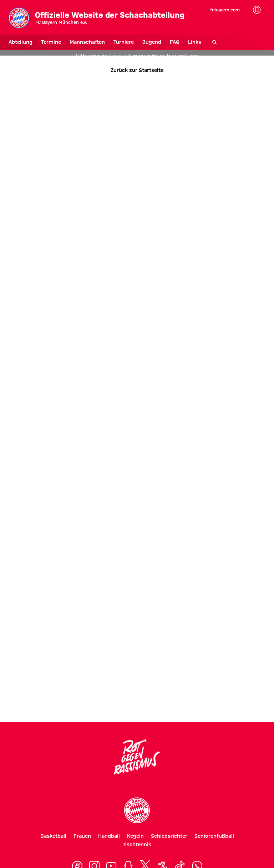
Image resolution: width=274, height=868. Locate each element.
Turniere (124, 42)
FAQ (175, 42)
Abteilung (21, 42)
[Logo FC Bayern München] (137, 810)
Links (195, 42)
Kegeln (135, 836)
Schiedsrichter (169, 836)
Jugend (152, 42)
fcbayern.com (225, 10)
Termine (51, 42)
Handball (109, 836)
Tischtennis (137, 844)
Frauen (82, 836)
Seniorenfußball (214, 836)
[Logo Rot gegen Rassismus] (137, 757)
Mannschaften (87, 42)
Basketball (53, 836)
